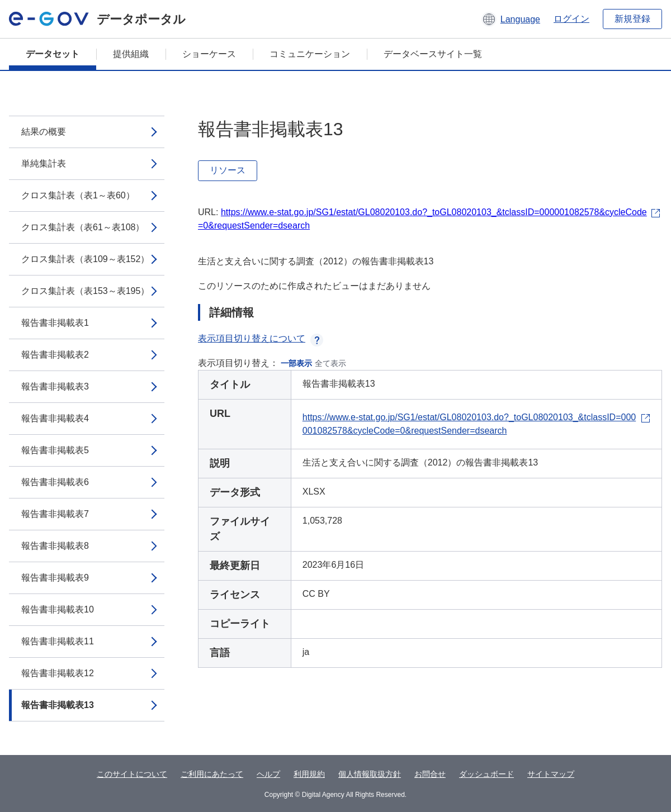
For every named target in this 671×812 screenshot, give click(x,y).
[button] (511, 19)
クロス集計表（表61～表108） (83, 227)
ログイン (571, 19)
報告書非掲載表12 (58, 673)
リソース (228, 170)
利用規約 (309, 774)
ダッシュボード (486, 774)
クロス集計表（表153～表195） (85, 291)
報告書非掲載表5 (55, 450)
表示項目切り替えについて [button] (261, 338)
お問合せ (430, 774)
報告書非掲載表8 (55, 546)
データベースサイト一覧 (433, 54)
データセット (53, 54)
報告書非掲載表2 (55, 355)
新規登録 (632, 19)
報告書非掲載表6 (55, 482)
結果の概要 (44, 132)
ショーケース (209, 54)
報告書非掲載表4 (55, 418)
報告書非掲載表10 (58, 609)
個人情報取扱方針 (370, 774)
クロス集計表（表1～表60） (78, 195)
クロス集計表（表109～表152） (85, 259)
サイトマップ (551, 774)
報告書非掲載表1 (55, 323)
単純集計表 (44, 163)
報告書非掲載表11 (58, 641)
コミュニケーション (310, 54)
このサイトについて (132, 774)
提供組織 (131, 54)
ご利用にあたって (212, 774)
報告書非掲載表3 (55, 386)
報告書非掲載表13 (58, 705)
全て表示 (330, 363)
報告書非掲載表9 (55, 578)
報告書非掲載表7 (55, 514)
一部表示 (296, 363)
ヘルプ (268, 774)
